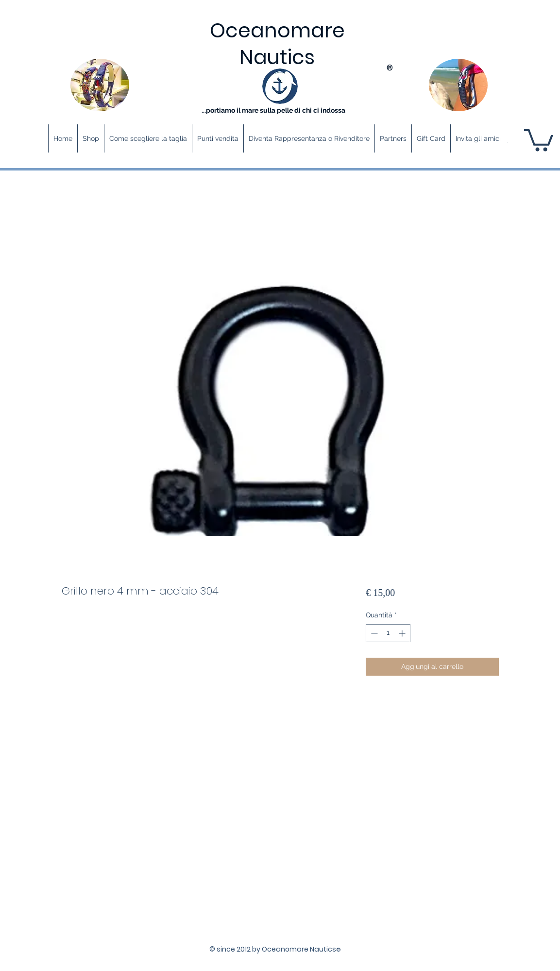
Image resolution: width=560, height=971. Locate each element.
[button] (539, 139)
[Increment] (403, 633)
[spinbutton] (388, 633)
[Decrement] (373, 633)
